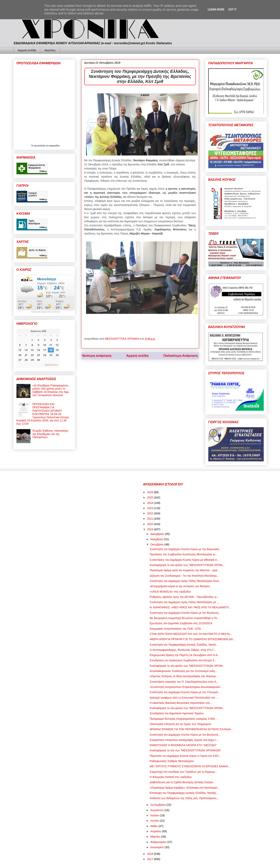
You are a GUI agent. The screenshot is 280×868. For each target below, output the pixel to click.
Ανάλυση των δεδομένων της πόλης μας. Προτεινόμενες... (184, 798)
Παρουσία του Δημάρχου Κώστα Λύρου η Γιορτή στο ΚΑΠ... (185, 756)
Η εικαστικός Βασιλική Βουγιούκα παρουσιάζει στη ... (181, 703)
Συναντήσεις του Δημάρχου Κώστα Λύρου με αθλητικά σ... (184, 560)
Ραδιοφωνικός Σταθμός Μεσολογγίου (172, 761)
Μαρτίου (156, 837)
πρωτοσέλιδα (40, 146)
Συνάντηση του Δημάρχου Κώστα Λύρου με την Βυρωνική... (185, 549)
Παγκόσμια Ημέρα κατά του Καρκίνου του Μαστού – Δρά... (184, 570)
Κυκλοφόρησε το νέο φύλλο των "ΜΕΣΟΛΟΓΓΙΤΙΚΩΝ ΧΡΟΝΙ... (187, 565)
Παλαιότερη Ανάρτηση (181, 356)
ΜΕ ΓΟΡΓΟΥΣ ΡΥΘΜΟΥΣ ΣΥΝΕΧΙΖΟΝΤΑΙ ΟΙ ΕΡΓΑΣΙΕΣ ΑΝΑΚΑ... (190, 766)
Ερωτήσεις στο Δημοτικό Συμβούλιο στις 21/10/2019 (181, 623)
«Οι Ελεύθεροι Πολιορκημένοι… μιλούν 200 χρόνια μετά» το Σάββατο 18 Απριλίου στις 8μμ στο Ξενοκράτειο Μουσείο (51, 390)
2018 (150, 854)
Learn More (216, 10)
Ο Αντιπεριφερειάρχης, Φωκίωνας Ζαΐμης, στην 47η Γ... (183, 650)
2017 (150, 859)
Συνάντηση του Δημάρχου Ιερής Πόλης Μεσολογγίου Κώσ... (185, 581)
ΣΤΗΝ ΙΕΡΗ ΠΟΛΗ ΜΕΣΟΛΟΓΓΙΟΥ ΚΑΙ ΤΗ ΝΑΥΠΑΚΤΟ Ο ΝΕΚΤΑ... (191, 634)
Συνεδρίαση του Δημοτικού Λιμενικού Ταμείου (177, 713)
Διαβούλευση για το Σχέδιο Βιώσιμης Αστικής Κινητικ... (182, 782)
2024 (150, 503)
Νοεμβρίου (157, 539)
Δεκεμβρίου (158, 534)
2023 (150, 508)
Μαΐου (154, 826)
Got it (232, 10)
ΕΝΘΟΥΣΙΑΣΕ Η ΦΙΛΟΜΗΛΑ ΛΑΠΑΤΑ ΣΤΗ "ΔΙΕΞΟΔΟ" (183, 745)
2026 (150, 492)
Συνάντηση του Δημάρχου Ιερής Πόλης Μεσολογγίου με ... (184, 602)
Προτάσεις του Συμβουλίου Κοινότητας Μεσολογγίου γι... (183, 554)
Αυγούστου (157, 810)
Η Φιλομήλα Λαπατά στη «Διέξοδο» (171, 777)
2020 (150, 524)
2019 (150, 529)
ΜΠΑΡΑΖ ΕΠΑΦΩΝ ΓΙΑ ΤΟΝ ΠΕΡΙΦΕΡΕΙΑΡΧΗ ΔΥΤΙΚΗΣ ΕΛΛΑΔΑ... (191, 729)
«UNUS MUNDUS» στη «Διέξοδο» (170, 592)
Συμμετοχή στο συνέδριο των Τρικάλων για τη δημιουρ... (183, 772)
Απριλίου (156, 831)
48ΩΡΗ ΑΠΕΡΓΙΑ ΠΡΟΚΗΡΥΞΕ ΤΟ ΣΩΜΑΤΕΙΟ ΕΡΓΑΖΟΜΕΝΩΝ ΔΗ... (192, 639)
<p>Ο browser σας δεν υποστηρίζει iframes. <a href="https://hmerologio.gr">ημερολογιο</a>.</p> (38, 348)
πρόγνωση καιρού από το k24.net (45, 312)
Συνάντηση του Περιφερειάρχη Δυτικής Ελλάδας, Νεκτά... (184, 645)
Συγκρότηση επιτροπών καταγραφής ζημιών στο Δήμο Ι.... (184, 740)
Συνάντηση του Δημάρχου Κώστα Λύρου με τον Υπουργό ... (185, 692)
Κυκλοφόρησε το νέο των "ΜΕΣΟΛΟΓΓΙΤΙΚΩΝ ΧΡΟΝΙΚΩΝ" (185, 750)
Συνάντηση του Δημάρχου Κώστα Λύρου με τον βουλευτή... (185, 735)
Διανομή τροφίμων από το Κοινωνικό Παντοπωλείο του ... (184, 698)
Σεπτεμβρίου (158, 805)
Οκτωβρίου (157, 544)
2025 (150, 497)
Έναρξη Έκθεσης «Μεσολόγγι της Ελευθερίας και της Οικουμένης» (50, 434)
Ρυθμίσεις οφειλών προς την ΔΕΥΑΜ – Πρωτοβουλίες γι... (184, 597)
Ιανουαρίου (157, 847)
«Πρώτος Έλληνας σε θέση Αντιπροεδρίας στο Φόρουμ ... (184, 676)
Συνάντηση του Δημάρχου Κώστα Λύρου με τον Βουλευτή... (185, 613)
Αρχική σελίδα (27, 50)
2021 (150, 519)
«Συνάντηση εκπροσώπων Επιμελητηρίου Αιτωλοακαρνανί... (186, 687)
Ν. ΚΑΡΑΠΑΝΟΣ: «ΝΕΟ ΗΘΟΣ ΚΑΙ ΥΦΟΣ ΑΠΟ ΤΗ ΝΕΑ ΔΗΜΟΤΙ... (190, 607)
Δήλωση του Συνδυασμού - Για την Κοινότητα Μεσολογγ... (184, 576)
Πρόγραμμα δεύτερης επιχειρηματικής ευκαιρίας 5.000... (183, 719)
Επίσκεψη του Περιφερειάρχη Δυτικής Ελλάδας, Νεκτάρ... (184, 793)
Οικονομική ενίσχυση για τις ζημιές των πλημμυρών (180, 724)
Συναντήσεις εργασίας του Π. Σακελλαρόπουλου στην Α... (184, 682)
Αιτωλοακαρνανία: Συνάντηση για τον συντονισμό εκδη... (183, 671)
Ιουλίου (155, 815)
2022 (150, 513)
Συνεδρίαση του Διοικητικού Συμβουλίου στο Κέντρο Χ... (183, 660)
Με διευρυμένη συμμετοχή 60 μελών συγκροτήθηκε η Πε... (184, 618)
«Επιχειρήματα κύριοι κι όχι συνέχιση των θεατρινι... (181, 586)
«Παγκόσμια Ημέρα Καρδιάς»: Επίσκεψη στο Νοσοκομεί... (184, 788)
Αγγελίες (50, 50)
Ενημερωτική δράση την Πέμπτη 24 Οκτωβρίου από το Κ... (185, 655)
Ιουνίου (155, 821)
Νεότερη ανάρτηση (97, 356)
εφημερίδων (55, 146)
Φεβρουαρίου (159, 842)
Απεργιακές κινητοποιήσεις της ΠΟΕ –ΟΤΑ (175, 629)
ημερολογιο (51, 365)
